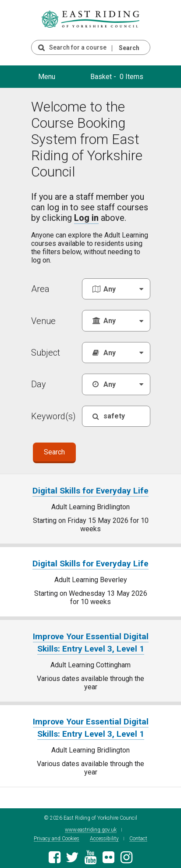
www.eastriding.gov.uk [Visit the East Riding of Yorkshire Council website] (91, 827)
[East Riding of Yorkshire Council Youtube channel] (90, 856)
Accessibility (104, 835)
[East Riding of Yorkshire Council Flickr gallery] (108, 856)
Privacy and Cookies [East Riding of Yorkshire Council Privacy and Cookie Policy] (57, 835)
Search (129, 48)
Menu (47, 77)
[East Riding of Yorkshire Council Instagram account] (126, 856)
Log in (86, 218)
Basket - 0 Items (117, 77)
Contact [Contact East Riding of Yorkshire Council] (138, 835)
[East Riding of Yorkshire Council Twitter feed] (73, 856)
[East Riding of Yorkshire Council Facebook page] (55, 856)
